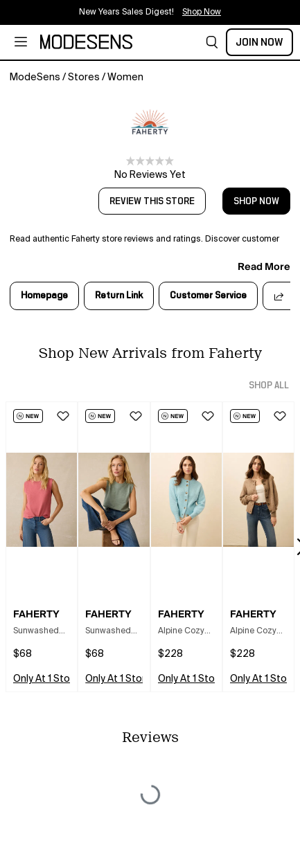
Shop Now (202, 12)
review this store (152, 201)
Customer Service (208, 296)
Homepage (44, 296)
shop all (269, 386)
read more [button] (264, 266)
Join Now (259, 42)
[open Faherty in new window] (150, 122)
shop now (256, 201)
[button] (212, 42)
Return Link (119, 296)
